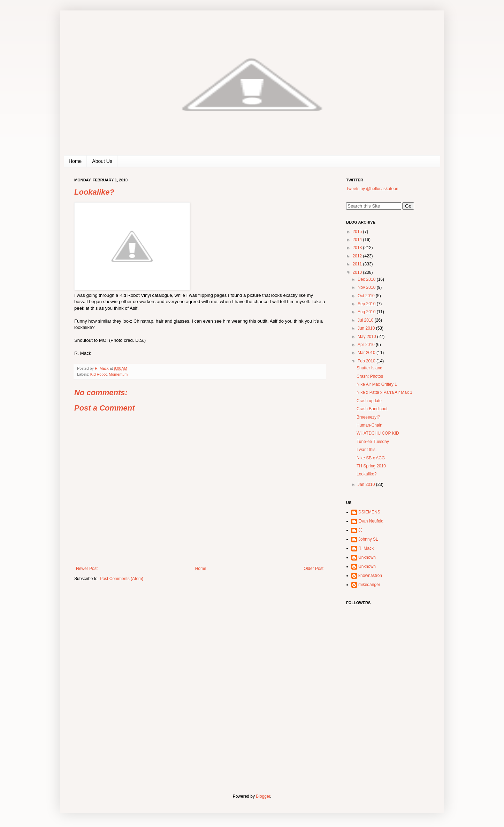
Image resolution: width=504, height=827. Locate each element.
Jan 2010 (367, 484)
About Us (102, 161)
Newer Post (87, 569)
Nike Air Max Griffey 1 (377, 384)
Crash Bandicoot (372, 409)
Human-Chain (369, 425)
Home (75, 161)
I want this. (366, 450)
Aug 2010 (367, 312)
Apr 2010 (367, 345)
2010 (358, 272)
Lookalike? (366, 474)
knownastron (370, 576)
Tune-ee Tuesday (373, 442)
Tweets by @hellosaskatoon (372, 189)
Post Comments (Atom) (121, 579)
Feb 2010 (367, 361)
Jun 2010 (367, 328)
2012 (358, 256)
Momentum (118, 374)
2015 (358, 232)
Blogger (263, 796)
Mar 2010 (367, 353)
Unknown (367, 557)
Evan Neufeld (371, 521)
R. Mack (366, 548)
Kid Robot (98, 374)
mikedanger (369, 585)
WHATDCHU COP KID (378, 433)
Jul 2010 (366, 320)
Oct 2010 (367, 296)
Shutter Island (369, 368)
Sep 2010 (367, 304)
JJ (360, 530)
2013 (358, 248)
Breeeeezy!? (368, 417)
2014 (358, 240)
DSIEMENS (369, 512)
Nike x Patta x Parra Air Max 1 (384, 392)
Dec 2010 (367, 279)
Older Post (314, 569)
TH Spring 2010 (371, 466)
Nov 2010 (367, 287)
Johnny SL (368, 539)
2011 (358, 264)
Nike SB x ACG (371, 458)
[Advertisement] (390, 717)
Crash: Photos (370, 376)
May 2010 (367, 337)
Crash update (369, 401)
